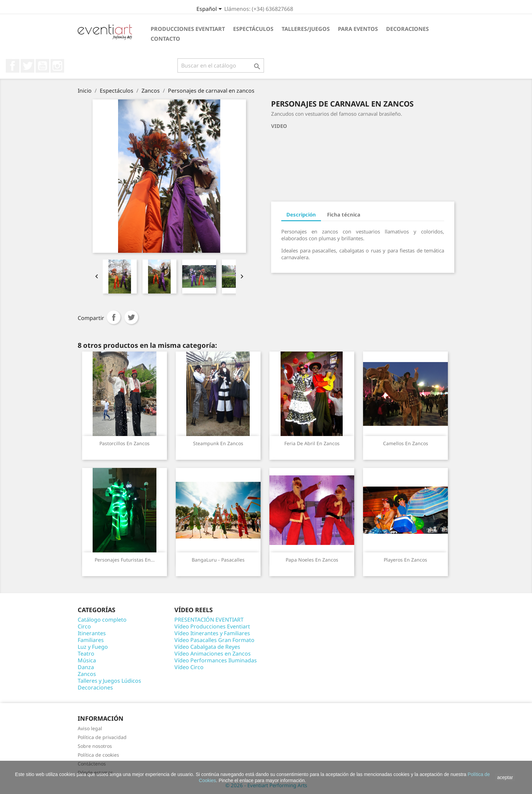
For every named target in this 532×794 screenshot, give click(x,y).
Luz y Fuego (93, 647)
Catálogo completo (102, 620)
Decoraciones (407, 29)
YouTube (42, 66)
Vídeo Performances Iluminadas (216, 660)
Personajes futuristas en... (125, 560)
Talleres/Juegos (306, 29)
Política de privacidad (102, 737)
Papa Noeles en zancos (312, 560)
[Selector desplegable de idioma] (210, 10)
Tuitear (131, 317)
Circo (84, 626)
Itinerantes (92, 633)
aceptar (505, 777)
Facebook (13, 66)
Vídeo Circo (189, 667)
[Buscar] (221, 65)
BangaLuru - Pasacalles (218, 560)
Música (87, 660)
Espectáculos (253, 29)
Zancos (87, 674)
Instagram (57, 66)
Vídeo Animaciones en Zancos (213, 654)
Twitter (27, 66)
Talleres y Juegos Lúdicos (109, 681)
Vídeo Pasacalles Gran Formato (214, 640)
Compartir (114, 317)
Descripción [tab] (301, 214)
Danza (86, 667)
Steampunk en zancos (218, 443)
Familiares (91, 640)
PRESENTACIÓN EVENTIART (209, 620)
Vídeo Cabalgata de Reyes (207, 647)
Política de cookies (98, 755)
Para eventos (358, 29)
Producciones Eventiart (188, 29)
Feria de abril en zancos (312, 443)
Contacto (165, 39)
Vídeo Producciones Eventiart (212, 626)
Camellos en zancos (406, 443)
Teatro (86, 654)
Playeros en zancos (405, 560)
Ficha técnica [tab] (344, 214)
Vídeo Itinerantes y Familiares (212, 633)
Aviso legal (90, 728)
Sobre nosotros (95, 746)
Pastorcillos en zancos (125, 443)
